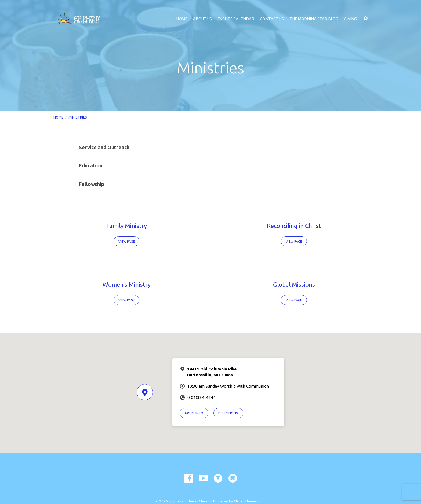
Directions (228, 413)
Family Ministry (127, 226)
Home (182, 19)
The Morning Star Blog (314, 19)
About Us (202, 19)
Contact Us (272, 19)
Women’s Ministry (127, 284)
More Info (194, 413)
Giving (350, 19)
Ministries (78, 117)
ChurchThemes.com (250, 501)
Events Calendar (236, 19)
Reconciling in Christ (294, 226)
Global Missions (294, 284)
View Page (127, 242)
